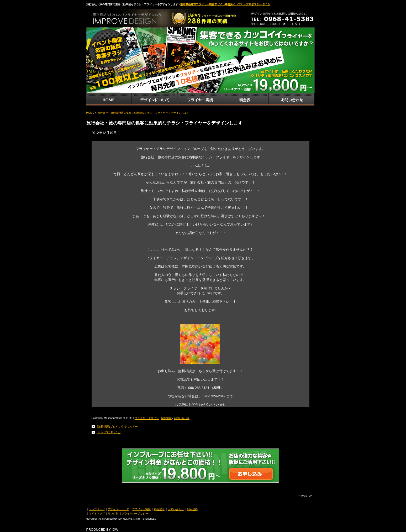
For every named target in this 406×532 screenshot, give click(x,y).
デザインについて (118, 509)
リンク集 (113, 513)
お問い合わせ (292, 100)
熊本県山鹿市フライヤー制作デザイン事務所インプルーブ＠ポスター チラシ (225, 4)
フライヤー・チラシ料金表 (246, 100)
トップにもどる (109, 432)
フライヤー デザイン (147, 418)
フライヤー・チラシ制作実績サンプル (200, 100)
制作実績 (166, 418)
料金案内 (159, 509)
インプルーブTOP (109, 100)
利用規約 (192, 509)
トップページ (97, 509)
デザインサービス (154, 100)
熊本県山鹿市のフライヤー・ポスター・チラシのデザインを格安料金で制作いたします (141, 17)
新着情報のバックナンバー (117, 427)
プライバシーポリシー (135, 513)
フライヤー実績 (141, 509)
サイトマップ (97, 513)
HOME (90, 113)
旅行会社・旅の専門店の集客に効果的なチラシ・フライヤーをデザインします (143, 113)
